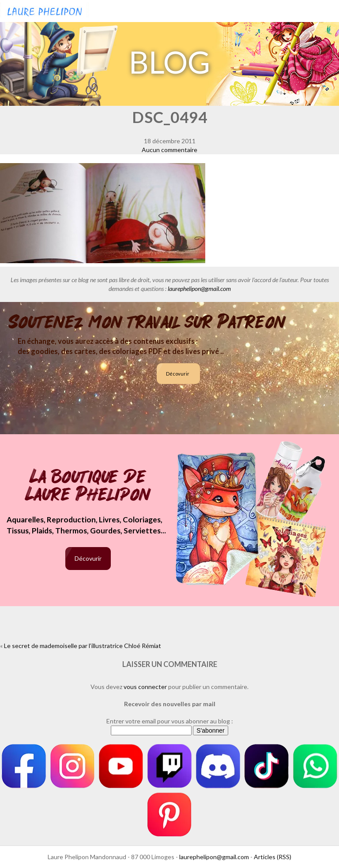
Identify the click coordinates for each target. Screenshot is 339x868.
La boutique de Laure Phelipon (88, 486)
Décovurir (178, 374)
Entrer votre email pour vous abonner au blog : (170, 721)
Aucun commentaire (169, 150)
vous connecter (145, 687)
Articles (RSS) (273, 857)
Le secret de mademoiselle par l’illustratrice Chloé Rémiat (83, 646)
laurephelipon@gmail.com (199, 289)
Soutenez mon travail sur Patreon (147, 322)
